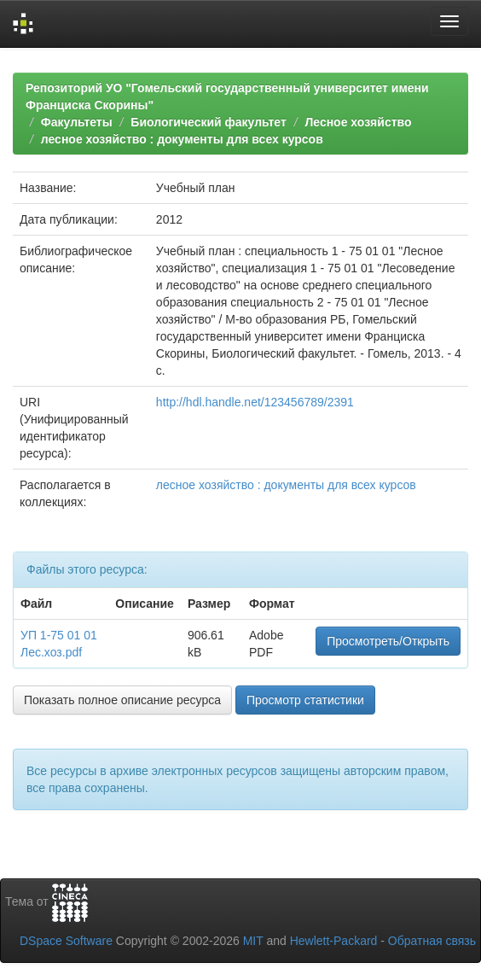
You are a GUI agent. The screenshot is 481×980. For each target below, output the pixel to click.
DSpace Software (66, 941)
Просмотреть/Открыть (388, 641)
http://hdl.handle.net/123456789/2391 (255, 402)
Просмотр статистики (305, 700)
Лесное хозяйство (358, 122)
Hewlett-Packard (334, 941)
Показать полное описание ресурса (122, 700)
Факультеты (77, 122)
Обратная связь (432, 941)
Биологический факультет (208, 122)
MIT (253, 941)
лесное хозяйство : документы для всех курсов (182, 139)
